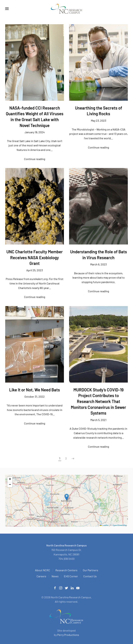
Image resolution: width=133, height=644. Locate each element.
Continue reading (35, 159)
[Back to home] (66, 9)
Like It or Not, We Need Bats (35, 390)
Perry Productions (67, 635)
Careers (41, 577)
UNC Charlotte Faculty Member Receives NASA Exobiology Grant (35, 257)
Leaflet (104, 525)
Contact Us (90, 577)
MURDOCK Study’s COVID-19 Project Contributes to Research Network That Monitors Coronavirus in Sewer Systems (98, 401)
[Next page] (73, 458)
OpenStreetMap (120, 525)
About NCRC (43, 571)
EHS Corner (71, 577)
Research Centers (66, 571)
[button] (7, 9)
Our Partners (90, 571)
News (55, 577)
